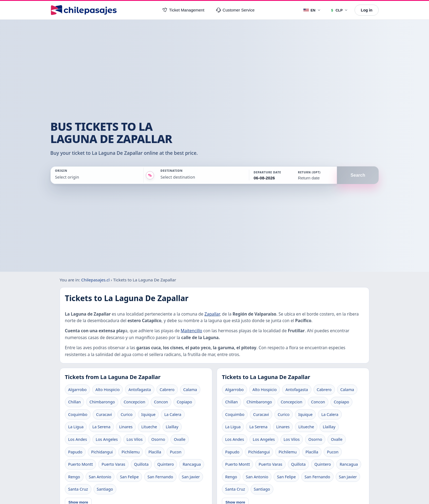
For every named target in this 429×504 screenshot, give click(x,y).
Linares (126, 427)
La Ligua (76, 427)
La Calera (173, 414)
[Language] (312, 10)
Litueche (149, 427)
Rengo (74, 477)
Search (358, 175)
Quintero (166, 464)
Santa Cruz (78, 489)
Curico (127, 414)
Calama (190, 390)
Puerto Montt (80, 464)
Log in (367, 10)
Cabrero (167, 390)
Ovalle (179, 439)
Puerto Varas (113, 464)
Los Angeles (107, 439)
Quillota (141, 464)
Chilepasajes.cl (95, 280)
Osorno (158, 439)
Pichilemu (131, 452)
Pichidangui (102, 452)
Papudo (75, 452)
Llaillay (172, 427)
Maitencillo (191, 331)
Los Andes (78, 439)
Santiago (105, 489)
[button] (271, 175)
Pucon (176, 452)
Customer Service (235, 10)
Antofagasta (140, 390)
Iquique (148, 414)
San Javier (191, 477)
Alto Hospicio (108, 390)
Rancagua (192, 464)
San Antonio (100, 477)
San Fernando (160, 477)
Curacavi (104, 414)
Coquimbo (78, 414)
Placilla (155, 452)
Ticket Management (183, 10)
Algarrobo (77, 390)
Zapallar (212, 314)
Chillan (74, 402)
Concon (161, 402)
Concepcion (134, 402)
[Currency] (339, 10)
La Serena (101, 427)
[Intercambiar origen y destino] (150, 175)
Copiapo (184, 402)
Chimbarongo (102, 402)
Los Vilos (135, 439)
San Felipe (129, 477)
